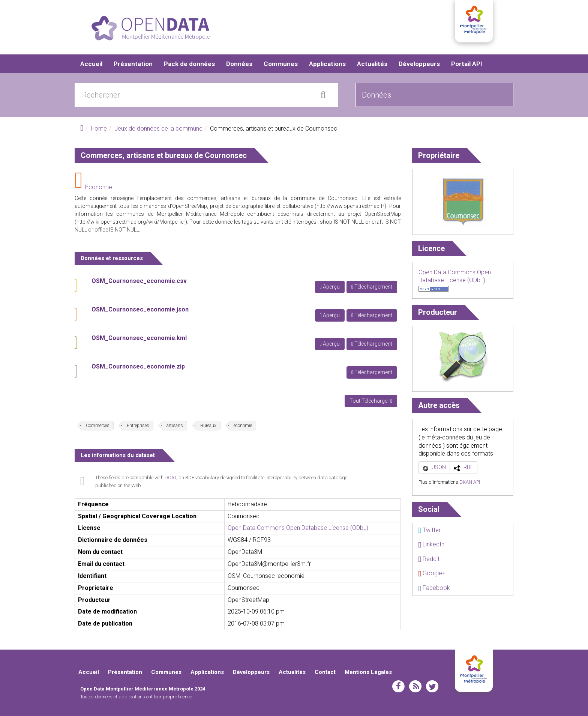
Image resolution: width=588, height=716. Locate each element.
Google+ (432, 573)
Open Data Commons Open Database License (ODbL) (298, 528)
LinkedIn (431, 544)
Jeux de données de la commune (158, 129)
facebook (398, 686)
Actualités (372, 64)
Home (99, 129)
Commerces (98, 426)
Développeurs (419, 64)
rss (415, 686)
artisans (175, 426)
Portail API (467, 64)
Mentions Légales (368, 672)
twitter (432, 686)
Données (239, 64)
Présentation (133, 64)
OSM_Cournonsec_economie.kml (139, 338)
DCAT (170, 478)
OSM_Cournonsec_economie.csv (139, 281)
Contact (325, 672)
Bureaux (208, 426)
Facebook (434, 588)
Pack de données (189, 64)
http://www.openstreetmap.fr (350, 206)
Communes (281, 64)
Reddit (429, 559)
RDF (468, 467)
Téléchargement (372, 287)
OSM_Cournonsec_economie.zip (138, 366)
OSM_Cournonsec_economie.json (140, 309)
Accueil (91, 64)
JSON (439, 467)
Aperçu (330, 287)
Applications (327, 64)
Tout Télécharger (371, 401)
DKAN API (470, 482)
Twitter (429, 530)
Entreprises (138, 426)
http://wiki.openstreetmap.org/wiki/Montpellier (131, 222)
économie (243, 426)
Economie (99, 187)
